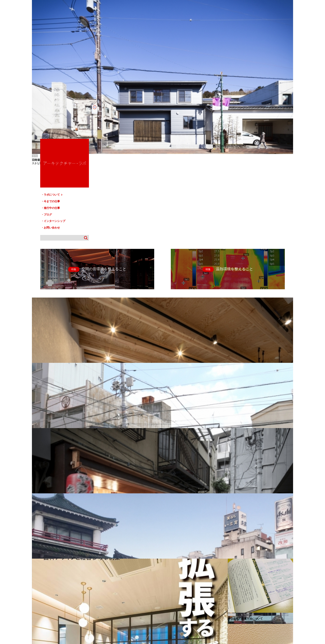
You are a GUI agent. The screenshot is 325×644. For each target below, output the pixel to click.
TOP (288, 599)
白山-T (35, 580)
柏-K (34, 583)
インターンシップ (250, 87)
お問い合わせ (247, 93)
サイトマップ (164, 600)
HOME (38, 600)
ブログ (243, 82)
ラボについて (249, 64)
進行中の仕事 (247, 76)
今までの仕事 (247, 70)
